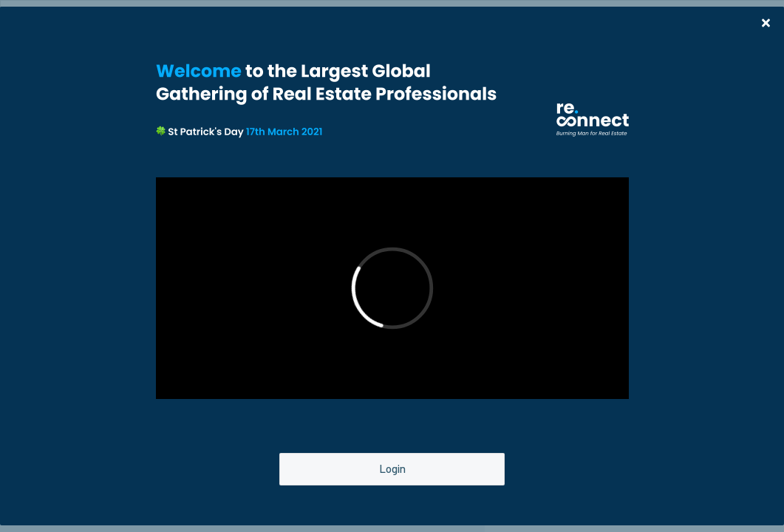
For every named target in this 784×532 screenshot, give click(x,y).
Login (392, 468)
